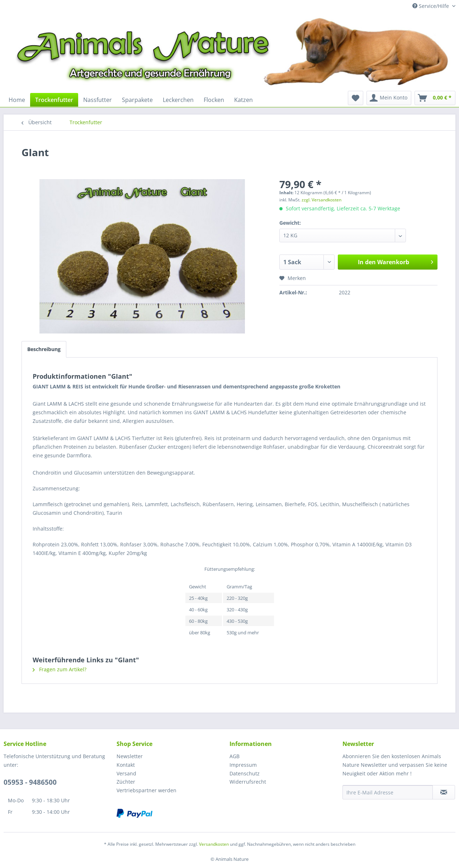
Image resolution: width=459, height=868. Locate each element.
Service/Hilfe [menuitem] (431, 6)
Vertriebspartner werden (146, 790)
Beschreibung (44, 349)
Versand (126, 773)
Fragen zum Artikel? (60, 669)
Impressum (243, 765)
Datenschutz (245, 773)
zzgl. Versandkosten (321, 200)
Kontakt (126, 765)
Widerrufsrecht (248, 782)
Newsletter (130, 756)
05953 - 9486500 (30, 782)
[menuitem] (17, 100)
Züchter (126, 782)
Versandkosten (214, 844)
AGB (235, 756)
